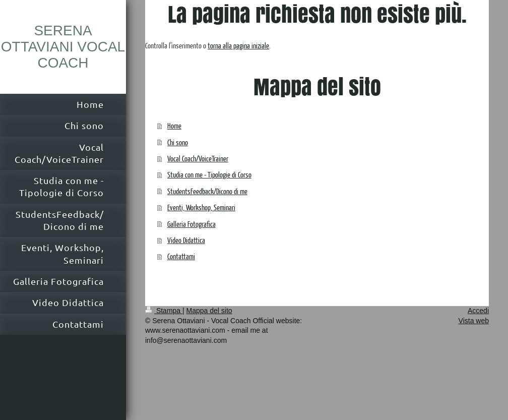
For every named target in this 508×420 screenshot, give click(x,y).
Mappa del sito (209, 311)
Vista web (474, 321)
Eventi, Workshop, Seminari (201, 207)
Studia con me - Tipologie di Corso (209, 174)
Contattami (181, 256)
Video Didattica (186, 240)
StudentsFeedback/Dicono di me (207, 191)
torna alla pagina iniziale (238, 45)
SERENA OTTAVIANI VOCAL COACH (63, 47)
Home (174, 125)
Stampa (164, 311)
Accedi (478, 311)
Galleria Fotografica (192, 224)
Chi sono (178, 142)
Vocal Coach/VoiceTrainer (198, 158)
